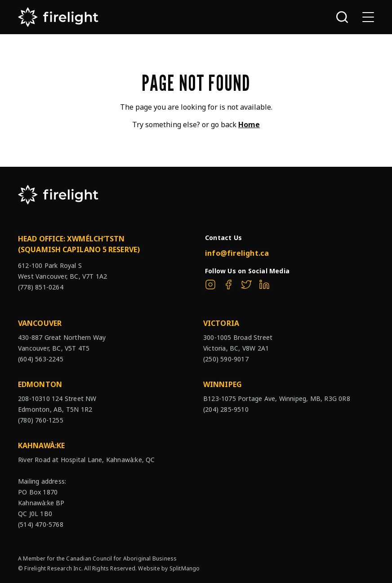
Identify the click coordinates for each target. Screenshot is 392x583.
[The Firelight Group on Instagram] (210, 285)
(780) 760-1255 (41, 420)
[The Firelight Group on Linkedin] (264, 285)
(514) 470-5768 (41, 524)
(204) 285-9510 (226, 409)
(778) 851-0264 (41, 287)
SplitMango (185, 568)
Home (249, 125)
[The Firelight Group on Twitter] (246, 285)
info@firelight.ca (237, 253)
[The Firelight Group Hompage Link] (58, 17)
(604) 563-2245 (41, 359)
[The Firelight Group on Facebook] (228, 285)
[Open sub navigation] (368, 17)
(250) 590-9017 (226, 359)
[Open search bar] (342, 17)
